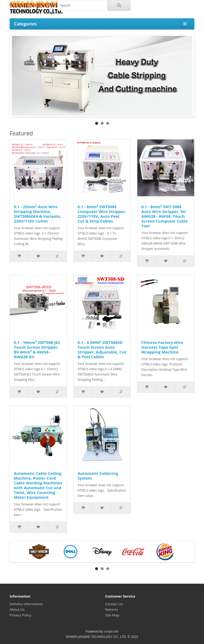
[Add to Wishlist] (38, 256)
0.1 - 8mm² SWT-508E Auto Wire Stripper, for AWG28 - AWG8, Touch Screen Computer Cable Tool (165, 216)
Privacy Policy (20, 615)
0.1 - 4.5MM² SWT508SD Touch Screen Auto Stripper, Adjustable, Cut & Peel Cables (102, 349)
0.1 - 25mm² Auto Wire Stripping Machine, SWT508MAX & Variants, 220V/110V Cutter (37, 214)
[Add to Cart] (19, 256)
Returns (112, 609)
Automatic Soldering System (98, 476)
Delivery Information (26, 604)
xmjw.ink (111, 631)
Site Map (112, 615)
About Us (17, 609)
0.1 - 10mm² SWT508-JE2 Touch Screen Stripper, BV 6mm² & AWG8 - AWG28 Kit (37, 349)
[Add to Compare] (57, 256)
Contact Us (114, 604)
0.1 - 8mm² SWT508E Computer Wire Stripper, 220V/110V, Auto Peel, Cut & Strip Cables (102, 214)
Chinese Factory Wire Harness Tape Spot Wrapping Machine (162, 347)
